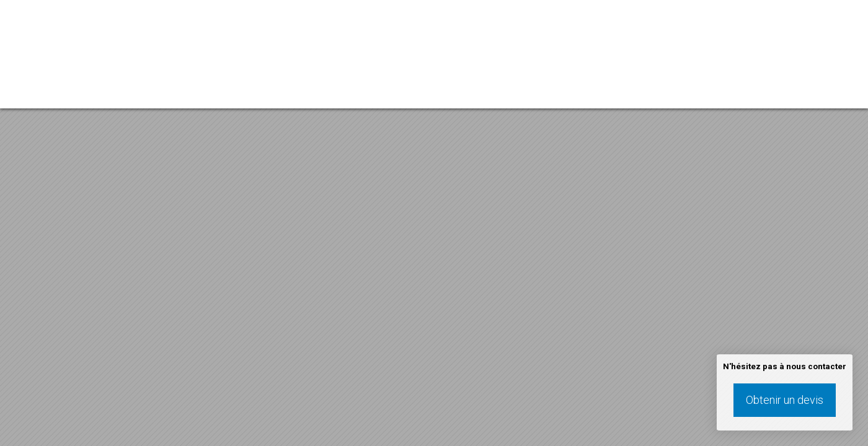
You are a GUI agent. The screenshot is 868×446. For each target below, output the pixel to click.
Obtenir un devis (785, 400)
